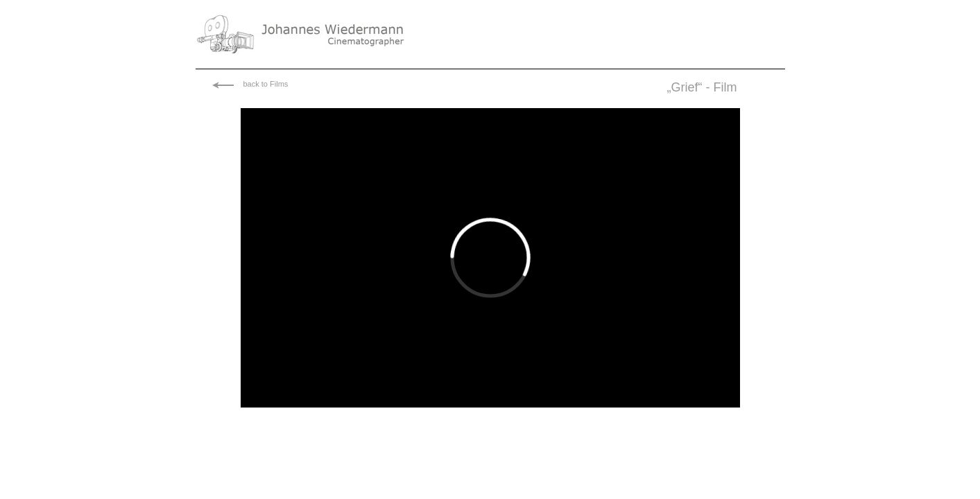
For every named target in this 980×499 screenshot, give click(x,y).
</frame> (490, 258)
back (251, 84)
